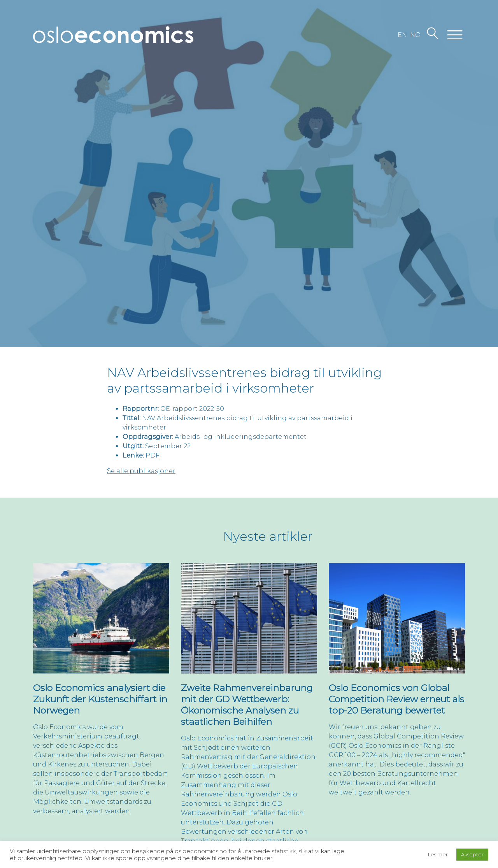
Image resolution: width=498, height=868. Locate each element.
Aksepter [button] (472, 854)
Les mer (438, 854)
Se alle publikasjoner (141, 471)
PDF (153, 455)
